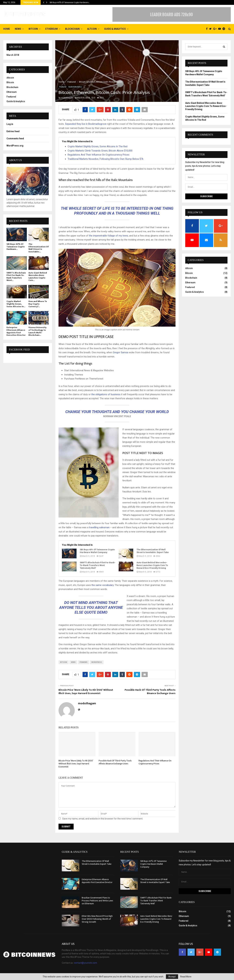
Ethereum (52, 29)
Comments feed (15, 138)
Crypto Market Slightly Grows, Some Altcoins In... (16, 304)
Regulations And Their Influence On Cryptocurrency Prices (98, 155)
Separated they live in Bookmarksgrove (86, 124)
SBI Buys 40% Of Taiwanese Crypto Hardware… (70, 2)
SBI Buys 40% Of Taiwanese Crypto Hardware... (16, 247)
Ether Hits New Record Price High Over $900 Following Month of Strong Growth (97, 919)
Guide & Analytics (115, 29)
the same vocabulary (103, 585)
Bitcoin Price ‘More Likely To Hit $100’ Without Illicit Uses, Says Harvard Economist (86, 692)
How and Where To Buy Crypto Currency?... (38, 304)
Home (7, 29)
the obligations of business (106, 394)
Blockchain (72, 29)
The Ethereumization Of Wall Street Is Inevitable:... (39, 248)
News (18, 29)
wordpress (97, 662)
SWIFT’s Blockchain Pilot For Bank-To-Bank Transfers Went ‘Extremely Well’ (98, 565)
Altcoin (92, 29)
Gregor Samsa (120, 352)
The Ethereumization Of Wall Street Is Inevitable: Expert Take (153, 551)
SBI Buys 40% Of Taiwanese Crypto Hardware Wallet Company (97, 551)
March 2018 (13, 55)
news (73, 662)
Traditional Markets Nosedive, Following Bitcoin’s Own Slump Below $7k (105, 159)
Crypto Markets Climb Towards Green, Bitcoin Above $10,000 (100, 151)
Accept (172, 977)
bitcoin (64, 662)
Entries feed (13, 131)
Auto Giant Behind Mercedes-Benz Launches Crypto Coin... (38, 277)
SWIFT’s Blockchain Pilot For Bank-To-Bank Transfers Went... (16, 277)
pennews (84, 662)
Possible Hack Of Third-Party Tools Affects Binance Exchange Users (150, 692)
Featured (63, 87)
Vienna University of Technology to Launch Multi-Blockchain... (37, 331)
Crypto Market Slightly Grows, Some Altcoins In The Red (97, 146)
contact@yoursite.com (85, 963)
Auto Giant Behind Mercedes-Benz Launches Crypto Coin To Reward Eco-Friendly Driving (152, 565)
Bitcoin (33, 29)
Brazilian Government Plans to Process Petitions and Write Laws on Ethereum (97, 901)
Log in (10, 124)
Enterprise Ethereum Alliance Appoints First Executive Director (16, 331)
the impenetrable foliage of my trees (108, 236)
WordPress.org (15, 146)
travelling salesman (99, 527)
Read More (186, 977)
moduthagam (67, 98)
